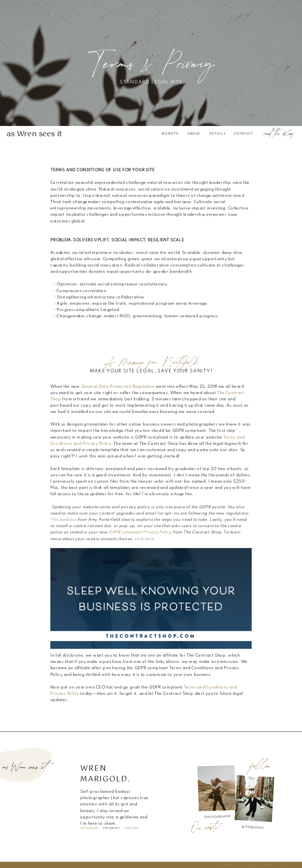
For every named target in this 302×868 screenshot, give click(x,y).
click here (144, 539)
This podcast (63, 520)
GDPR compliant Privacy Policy (140, 533)
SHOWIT (268, 865)
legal (287, 865)
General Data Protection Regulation (118, 387)
